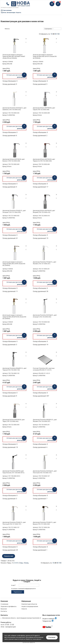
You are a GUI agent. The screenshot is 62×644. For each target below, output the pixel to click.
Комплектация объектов (29, 604)
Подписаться (18, 592)
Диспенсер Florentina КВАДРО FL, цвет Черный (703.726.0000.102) (15, 369)
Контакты (4, 611)
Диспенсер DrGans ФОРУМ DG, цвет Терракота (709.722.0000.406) (44, 160)
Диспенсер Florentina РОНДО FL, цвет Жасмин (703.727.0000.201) (45, 263)
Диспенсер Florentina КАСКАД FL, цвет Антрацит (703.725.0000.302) (45, 316)
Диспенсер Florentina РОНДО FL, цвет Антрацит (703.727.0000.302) (14, 211)
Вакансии (4, 609)
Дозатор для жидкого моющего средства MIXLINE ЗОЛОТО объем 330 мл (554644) (45, 56)
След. (21, 563)
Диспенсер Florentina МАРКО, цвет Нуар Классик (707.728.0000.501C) (13, 472)
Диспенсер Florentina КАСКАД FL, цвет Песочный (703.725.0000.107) (45, 472)
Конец (26, 563)
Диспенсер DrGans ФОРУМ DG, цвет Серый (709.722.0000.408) (44, 109)
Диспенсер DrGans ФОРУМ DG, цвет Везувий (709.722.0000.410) (44, 211)
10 (52, 34)
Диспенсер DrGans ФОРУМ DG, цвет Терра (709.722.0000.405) (14, 420)
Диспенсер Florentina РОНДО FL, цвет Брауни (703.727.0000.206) (45, 523)
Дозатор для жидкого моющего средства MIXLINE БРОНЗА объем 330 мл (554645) (14, 317)
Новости (24, 609)
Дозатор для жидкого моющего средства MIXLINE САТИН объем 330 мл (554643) (14, 264)
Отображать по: (49, 34)
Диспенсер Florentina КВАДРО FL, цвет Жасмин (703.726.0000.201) (45, 420)
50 (56, 34)
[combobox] (52, 29)
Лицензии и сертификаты (9, 606)
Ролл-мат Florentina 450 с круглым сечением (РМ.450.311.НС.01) (44, 369)
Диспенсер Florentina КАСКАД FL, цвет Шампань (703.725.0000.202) (15, 109)
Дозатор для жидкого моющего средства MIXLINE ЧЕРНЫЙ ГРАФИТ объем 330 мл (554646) (14, 56)
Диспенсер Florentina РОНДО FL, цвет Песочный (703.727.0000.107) (14, 523)
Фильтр (7, 29)
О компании (4, 604)
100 (58, 34)
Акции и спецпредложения (30, 606)
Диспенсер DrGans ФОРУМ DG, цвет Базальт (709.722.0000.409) (14, 160)
